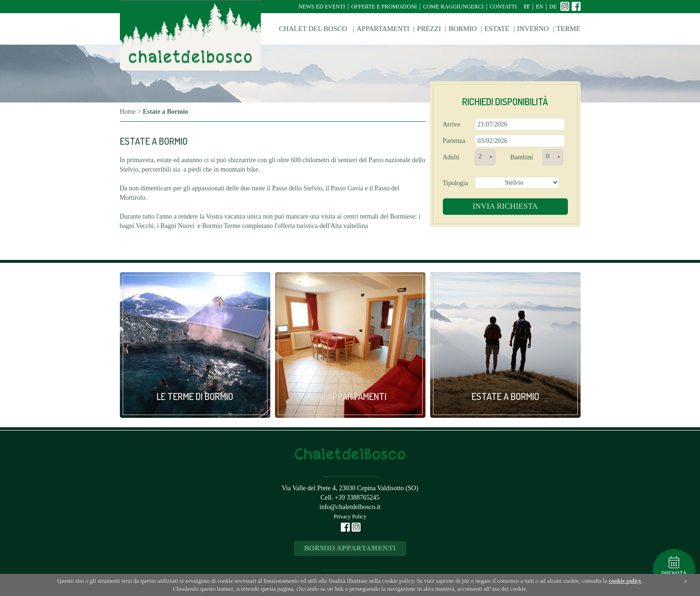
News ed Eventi (322, 7)
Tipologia (456, 183)
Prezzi (429, 29)
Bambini (522, 157)
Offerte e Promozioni (384, 7)
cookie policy (625, 581)
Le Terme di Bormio (195, 396)
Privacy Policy (350, 517)
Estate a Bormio (505, 396)
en (540, 7)
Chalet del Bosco (314, 29)
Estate (497, 29)
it (527, 7)
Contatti (503, 7)
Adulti (451, 157)
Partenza (454, 141)
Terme (569, 29)
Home (128, 112)
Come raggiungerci (453, 7)
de (553, 7)
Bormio (463, 29)
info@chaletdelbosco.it (350, 507)
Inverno (533, 29)
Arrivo (452, 124)
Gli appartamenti (350, 396)
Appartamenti (383, 29)
